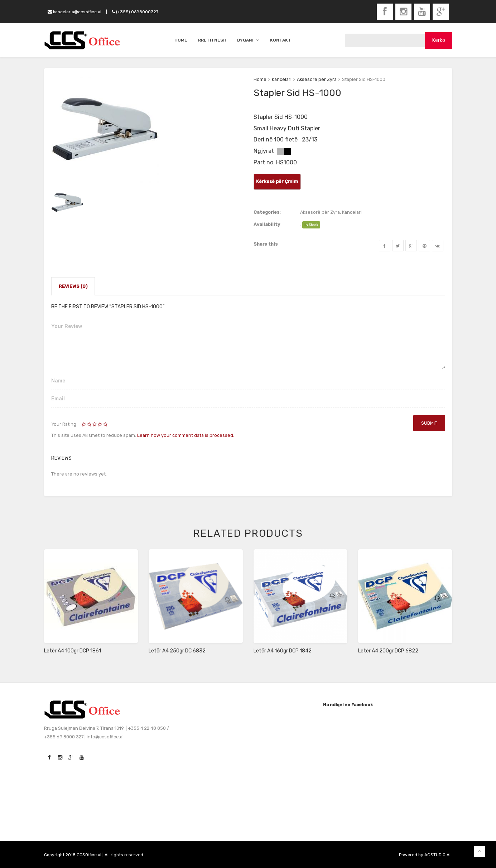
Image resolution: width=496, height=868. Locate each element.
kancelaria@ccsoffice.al (74, 12)
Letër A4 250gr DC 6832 (177, 651)
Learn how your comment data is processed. (186, 435)
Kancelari (282, 79)
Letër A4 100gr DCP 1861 (73, 651)
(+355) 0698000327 (135, 12)
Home (260, 79)
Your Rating (64, 424)
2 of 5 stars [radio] (87, 425)
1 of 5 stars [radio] (84, 425)
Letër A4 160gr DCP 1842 (283, 651)
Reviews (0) (73, 286)
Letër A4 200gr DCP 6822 (388, 651)
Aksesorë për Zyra (317, 79)
